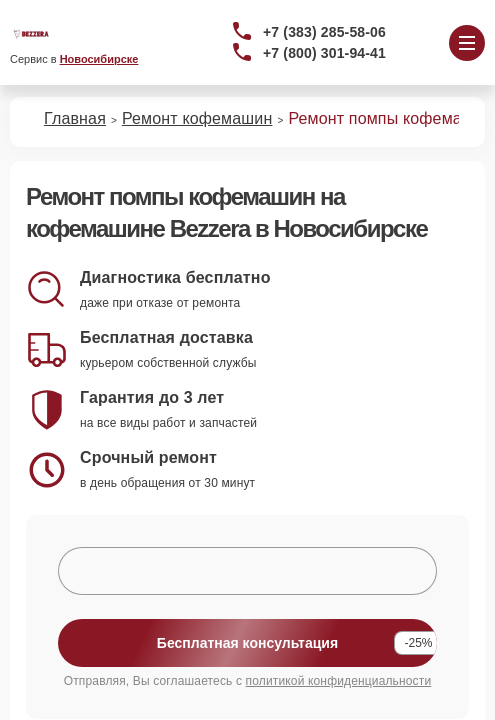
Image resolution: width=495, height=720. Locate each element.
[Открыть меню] (467, 43)
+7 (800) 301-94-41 (324, 53)
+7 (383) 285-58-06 (324, 32)
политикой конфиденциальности (339, 681)
